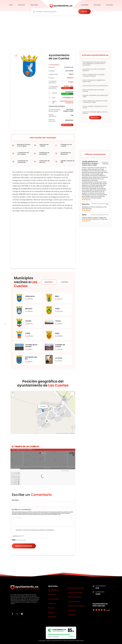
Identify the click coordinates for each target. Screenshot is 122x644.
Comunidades (53, 599)
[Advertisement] (61, 33)
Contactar (72, 615)
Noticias (51, 612)
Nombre (15, 500)
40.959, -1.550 (69, 86)
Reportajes (34, 5)
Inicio (11, 5)
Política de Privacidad (76, 606)
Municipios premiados (76, 588)
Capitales (65, 282)
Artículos (51, 608)
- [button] (13, 396)
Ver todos (95, 118)
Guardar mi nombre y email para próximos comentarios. (35, 530)
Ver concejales (67, 125)
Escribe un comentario (21, 509)
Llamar (67, 94)
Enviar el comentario (24, 546)
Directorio (22, 5)
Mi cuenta (110, 5)
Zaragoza (70, 78)
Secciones (97, 5)
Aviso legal (72, 610)
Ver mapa (67, 88)
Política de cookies (75, 597)
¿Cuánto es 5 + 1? (18, 536)
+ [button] (13, 393)
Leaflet (58, 433)
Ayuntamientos (54, 590)
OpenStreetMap (65, 433)
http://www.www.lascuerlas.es (67, 102)
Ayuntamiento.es (74, 602)
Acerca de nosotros (75, 593)
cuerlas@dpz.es (68, 98)
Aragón (71, 82)
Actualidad (85, 5)
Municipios (49, 282)
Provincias (52, 595)
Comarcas (52, 604)
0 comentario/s (54, 65)
